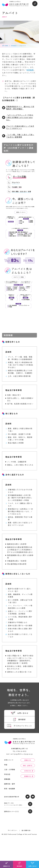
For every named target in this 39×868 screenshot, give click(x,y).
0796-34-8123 (21, 751)
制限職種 (30, 70)
